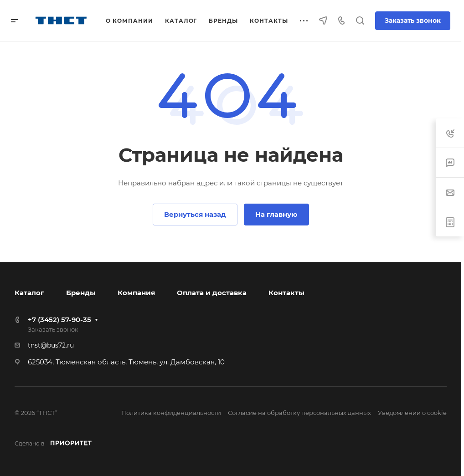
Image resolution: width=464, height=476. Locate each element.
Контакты (286, 293)
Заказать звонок (413, 20)
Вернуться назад (195, 214)
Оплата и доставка (212, 293)
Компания (136, 293)
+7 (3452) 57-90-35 (59, 320)
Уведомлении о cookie (412, 413)
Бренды (81, 293)
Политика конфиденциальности (171, 413)
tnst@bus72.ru (51, 345)
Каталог (29, 293)
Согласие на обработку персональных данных (299, 413)
